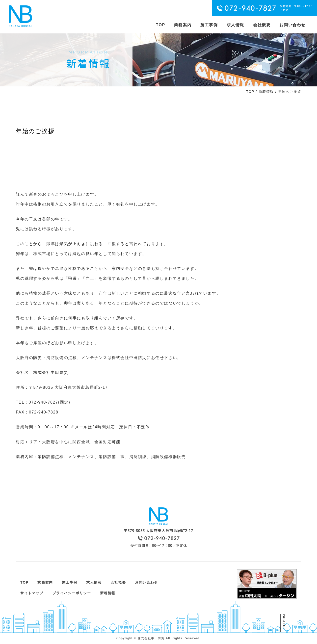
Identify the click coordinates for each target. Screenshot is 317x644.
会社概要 (262, 25)
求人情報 (236, 25)
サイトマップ (32, 593)
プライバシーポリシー (72, 593)
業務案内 (183, 25)
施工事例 (209, 25)
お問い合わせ (292, 25)
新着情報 (266, 92)
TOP (160, 25)
